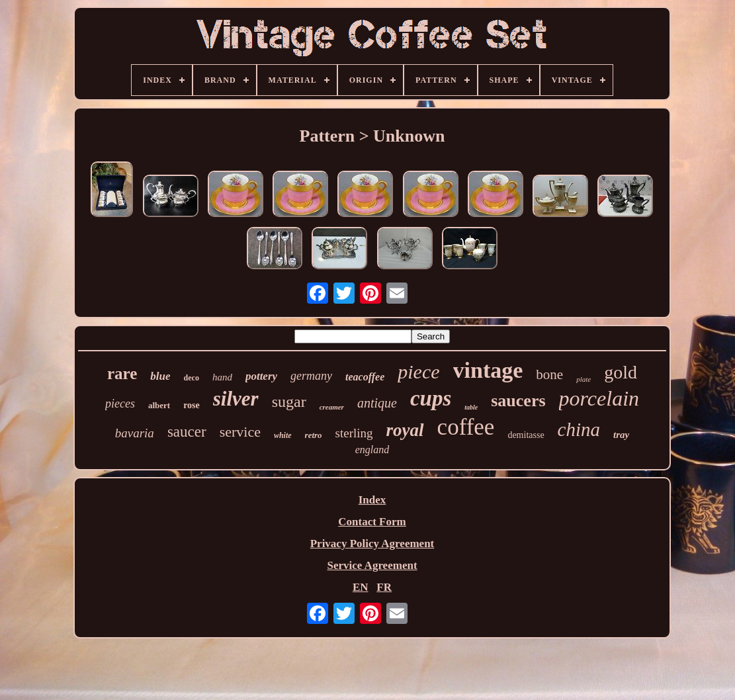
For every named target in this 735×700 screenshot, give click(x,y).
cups (431, 398)
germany (311, 376)
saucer (187, 432)
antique (377, 403)
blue (160, 376)
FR (384, 587)
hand (222, 377)
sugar (289, 402)
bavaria (135, 433)
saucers (518, 401)
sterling (354, 433)
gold (621, 372)
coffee (466, 427)
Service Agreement (372, 565)
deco (192, 378)
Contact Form (372, 522)
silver (236, 399)
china (579, 429)
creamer (332, 407)
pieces (120, 404)
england (372, 450)
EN (361, 587)
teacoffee (365, 377)
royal (405, 430)
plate (584, 379)
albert (159, 405)
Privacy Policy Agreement (372, 544)
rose (192, 405)
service (240, 432)
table (471, 407)
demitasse (526, 435)
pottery (261, 376)
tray (621, 435)
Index (372, 500)
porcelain (599, 398)
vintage (488, 370)
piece (418, 372)
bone (549, 374)
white (283, 435)
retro (314, 435)
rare (122, 373)
